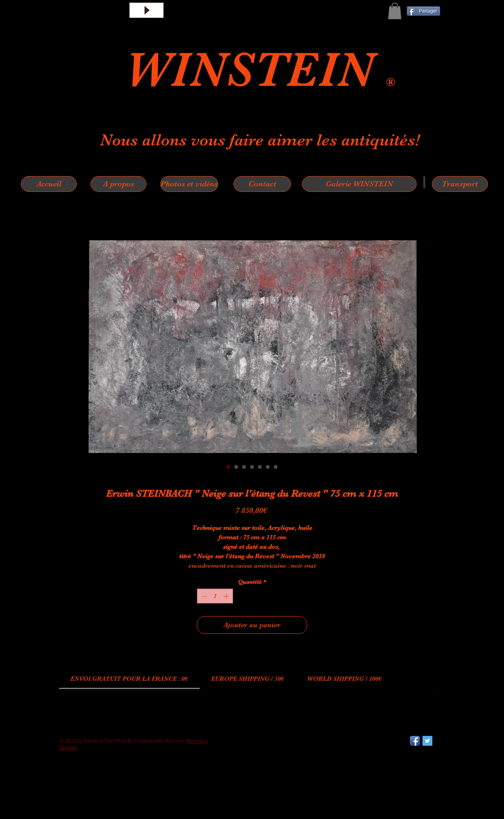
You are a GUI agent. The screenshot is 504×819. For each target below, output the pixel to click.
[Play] (146, 10)
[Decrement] (203, 596)
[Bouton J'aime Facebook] (79, 779)
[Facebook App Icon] (415, 741)
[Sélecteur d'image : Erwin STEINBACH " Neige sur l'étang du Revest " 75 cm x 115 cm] (228, 467)
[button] (395, 11)
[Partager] (423, 11)
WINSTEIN (256, 70)
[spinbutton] (215, 596)
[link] (129, 679)
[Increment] (227, 596)
